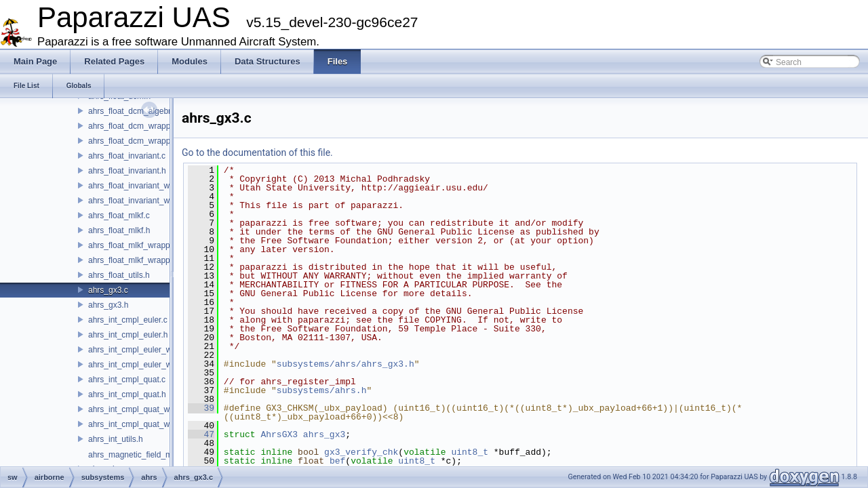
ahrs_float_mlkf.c (119, 216)
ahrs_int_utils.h (116, 439)
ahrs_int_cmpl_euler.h (128, 335)
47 (201, 434)
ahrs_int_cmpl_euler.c (128, 320)
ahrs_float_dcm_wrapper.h (136, 141)
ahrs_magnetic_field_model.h (141, 455)
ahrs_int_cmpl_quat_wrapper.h (144, 424)
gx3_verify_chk (361, 452)
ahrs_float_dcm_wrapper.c (136, 126)
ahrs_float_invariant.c (127, 156)
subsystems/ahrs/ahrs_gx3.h (346, 364)
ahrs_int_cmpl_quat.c (127, 380)
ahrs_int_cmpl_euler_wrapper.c (145, 350)
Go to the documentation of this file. (257, 152)
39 (201, 408)
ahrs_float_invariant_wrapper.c (143, 186)
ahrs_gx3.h (108, 305)
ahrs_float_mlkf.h (119, 230)
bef (337, 461)
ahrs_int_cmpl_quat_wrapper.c (143, 409)
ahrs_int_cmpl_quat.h (127, 394)
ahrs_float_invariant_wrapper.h (144, 201)
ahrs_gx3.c (108, 290)
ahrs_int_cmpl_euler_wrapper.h (145, 365)
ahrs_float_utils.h (119, 275)
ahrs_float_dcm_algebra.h (135, 111)
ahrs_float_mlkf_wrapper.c (136, 245)
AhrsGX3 (279, 434)
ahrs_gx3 (324, 434)
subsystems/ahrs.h (322, 390)
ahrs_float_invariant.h (127, 171)
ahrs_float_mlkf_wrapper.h (136, 260)
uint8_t (470, 452)
